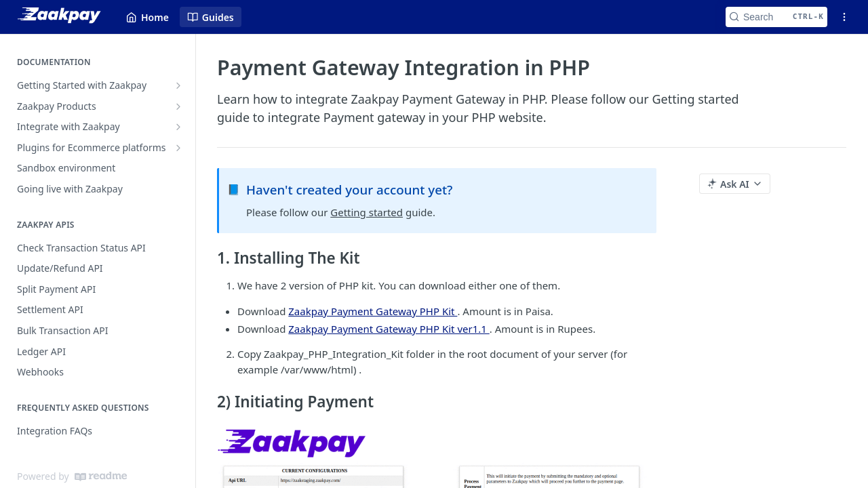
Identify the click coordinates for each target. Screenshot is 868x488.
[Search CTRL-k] (776, 17)
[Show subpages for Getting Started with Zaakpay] (178, 85)
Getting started (367, 212)
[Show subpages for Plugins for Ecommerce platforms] (178, 148)
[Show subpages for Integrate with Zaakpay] (178, 127)
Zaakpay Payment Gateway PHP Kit (373, 311)
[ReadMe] (101, 476)
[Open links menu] (844, 17)
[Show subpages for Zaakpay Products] (178, 106)
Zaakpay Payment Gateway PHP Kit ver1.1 (389, 329)
